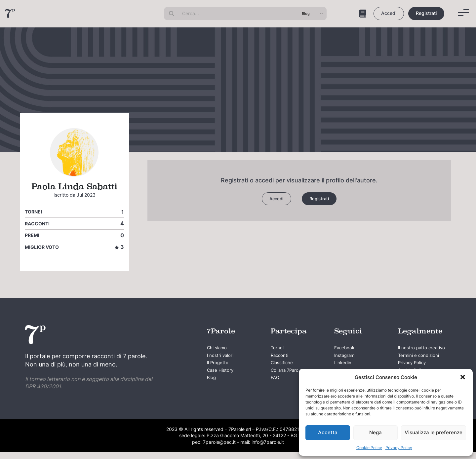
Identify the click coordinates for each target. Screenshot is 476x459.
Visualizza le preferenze (434, 432)
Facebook (347, 349)
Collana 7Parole (290, 378)
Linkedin (345, 368)
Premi (32, 235)
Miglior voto (42, 247)
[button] (463, 377)
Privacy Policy (399, 448)
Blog (213, 387)
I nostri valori (223, 359)
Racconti (37, 224)
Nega (376, 432)
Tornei (33, 212)
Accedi (389, 13)
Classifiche (284, 368)
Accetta (328, 432)
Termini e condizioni (423, 368)
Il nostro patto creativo (416, 354)
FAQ (276, 387)
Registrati (426, 13)
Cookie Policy (369, 448)
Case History (223, 378)
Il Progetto (220, 368)
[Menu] (463, 13)
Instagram (347, 359)
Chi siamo (219, 349)
